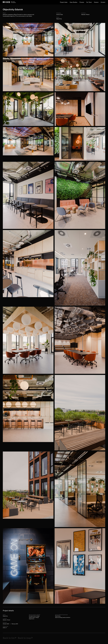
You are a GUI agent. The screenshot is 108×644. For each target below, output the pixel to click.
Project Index (64, 2)
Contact (103, 2)
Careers (96, 2)
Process (82, 2)
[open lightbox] (28, 40)
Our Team (89, 2)
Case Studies (73, 2)
